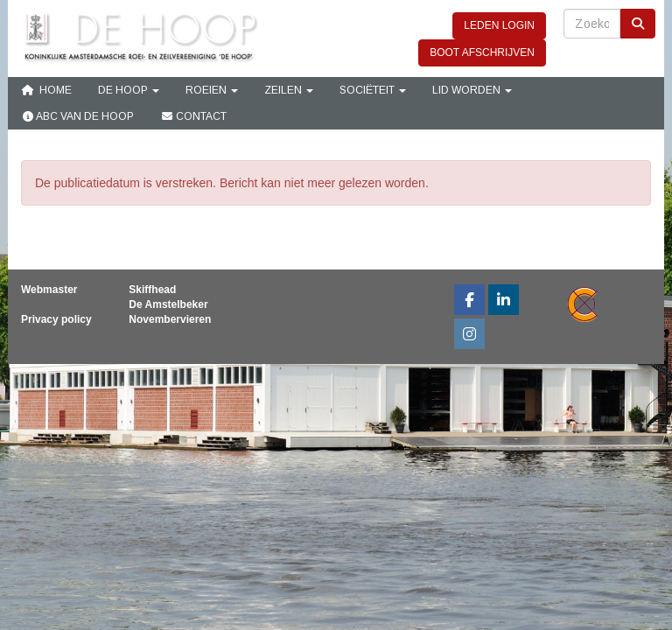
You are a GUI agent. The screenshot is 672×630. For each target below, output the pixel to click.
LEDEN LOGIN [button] (499, 25)
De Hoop (129, 90)
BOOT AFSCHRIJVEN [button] (482, 52)
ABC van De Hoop (77, 116)
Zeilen (289, 90)
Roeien (212, 90)
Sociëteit (373, 90)
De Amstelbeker (168, 304)
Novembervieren (170, 319)
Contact (193, 116)
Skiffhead (152, 290)
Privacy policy (56, 319)
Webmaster (49, 290)
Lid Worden (472, 90)
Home (46, 90)
